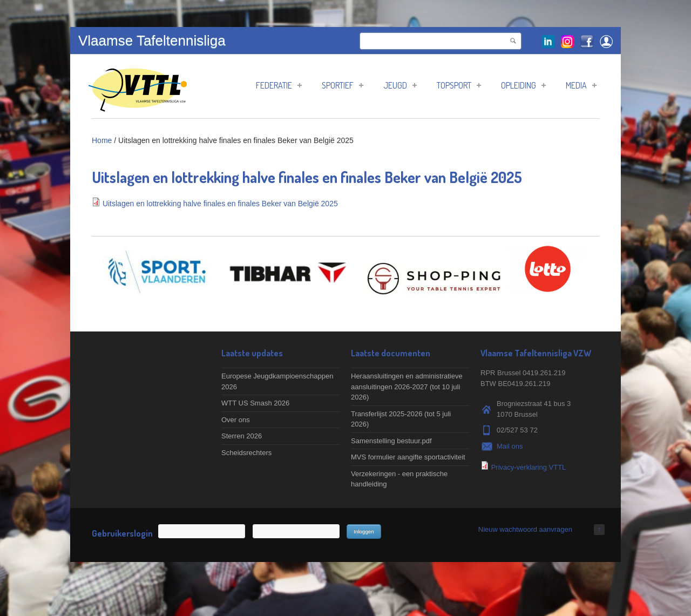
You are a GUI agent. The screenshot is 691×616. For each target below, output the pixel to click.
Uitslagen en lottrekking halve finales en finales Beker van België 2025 (220, 204)
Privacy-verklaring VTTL (529, 467)
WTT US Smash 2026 (255, 403)
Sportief (343, 85)
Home (102, 140)
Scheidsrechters (246, 453)
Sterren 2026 (242, 436)
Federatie (279, 85)
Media (581, 85)
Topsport (459, 85)
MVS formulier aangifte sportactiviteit (408, 457)
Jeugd (400, 85)
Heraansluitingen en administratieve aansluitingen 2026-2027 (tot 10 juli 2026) (407, 387)
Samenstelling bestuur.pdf (391, 441)
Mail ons (510, 446)
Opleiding (523, 85)
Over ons (236, 420)
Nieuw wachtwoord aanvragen (525, 529)
